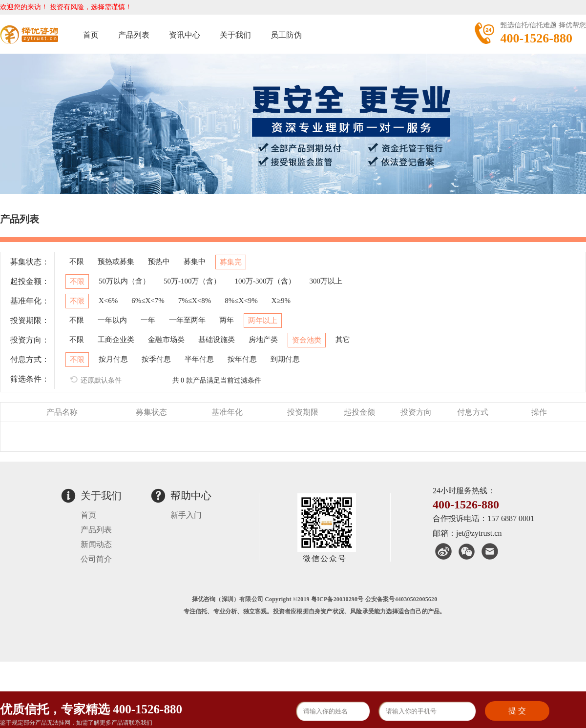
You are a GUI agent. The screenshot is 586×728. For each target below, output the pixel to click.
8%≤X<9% (241, 301)
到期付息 (285, 359)
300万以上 (326, 281)
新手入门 (186, 515)
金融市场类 (166, 340)
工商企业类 (116, 340)
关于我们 (235, 35)
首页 (91, 35)
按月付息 (113, 359)
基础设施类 (217, 340)
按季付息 (156, 359)
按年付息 (242, 359)
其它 (343, 340)
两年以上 (263, 321)
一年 (148, 320)
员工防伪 (286, 35)
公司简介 (96, 559)
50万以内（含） (124, 281)
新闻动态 (96, 544)
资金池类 (307, 340)
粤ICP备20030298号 (337, 599)
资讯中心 (185, 35)
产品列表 (134, 35)
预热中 (159, 262)
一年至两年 (187, 320)
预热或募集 (116, 262)
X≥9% (281, 301)
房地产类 (263, 340)
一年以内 (112, 320)
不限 (77, 262)
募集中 (195, 262)
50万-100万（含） (192, 281)
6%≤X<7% (148, 301)
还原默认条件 (96, 380)
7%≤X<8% (195, 301)
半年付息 (199, 359)
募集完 (231, 262)
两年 (227, 320)
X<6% (108, 301)
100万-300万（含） (265, 281)
